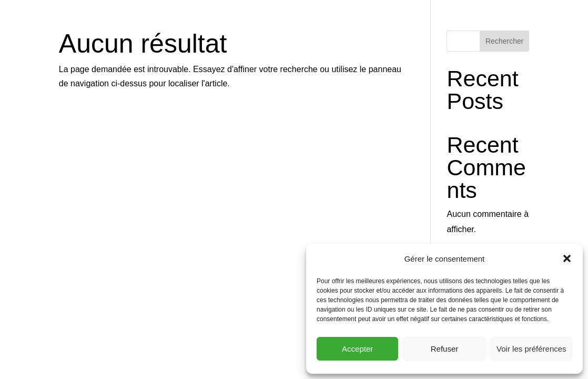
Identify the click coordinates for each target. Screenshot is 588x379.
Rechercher (504, 41)
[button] (567, 258)
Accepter (357, 349)
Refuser (445, 349)
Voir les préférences (531, 349)
